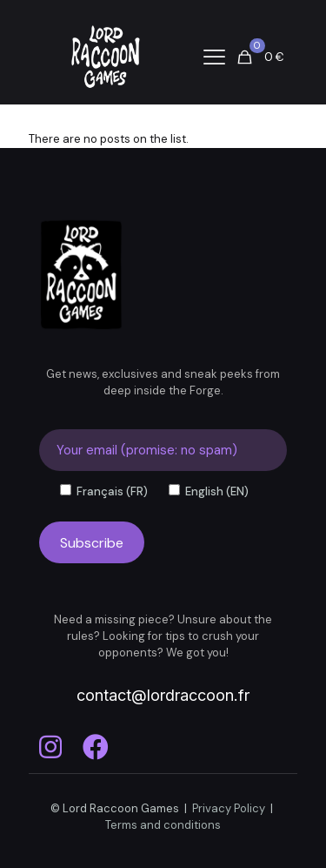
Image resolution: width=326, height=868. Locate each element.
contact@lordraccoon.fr (163, 695)
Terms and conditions (163, 825)
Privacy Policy (229, 808)
